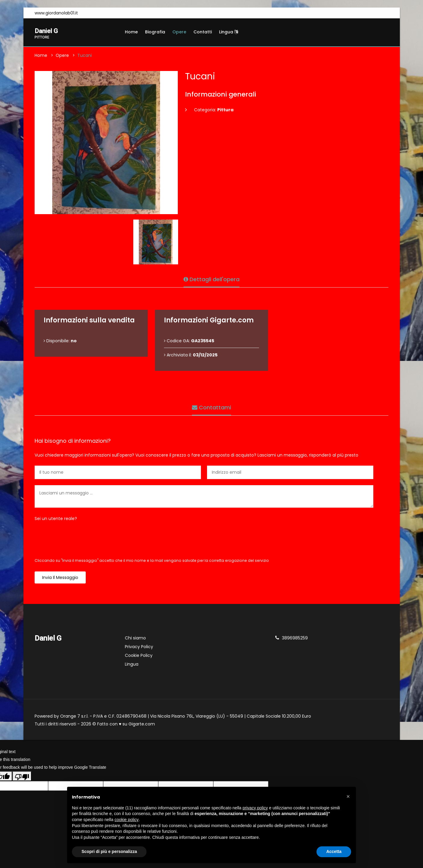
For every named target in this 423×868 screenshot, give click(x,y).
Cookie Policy (139, 657)
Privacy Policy (139, 648)
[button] (348, 796)
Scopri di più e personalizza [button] (109, 851)
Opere (179, 32)
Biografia (155, 32)
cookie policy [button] (127, 820)
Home (131, 32)
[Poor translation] (22, 777)
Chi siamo (135, 639)
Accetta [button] (334, 851)
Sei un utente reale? (56, 520)
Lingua (228, 32)
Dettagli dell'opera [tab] (211, 278)
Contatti (203, 32)
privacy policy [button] (255, 808)
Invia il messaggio (60, 579)
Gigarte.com (142, 725)
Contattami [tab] (211, 406)
